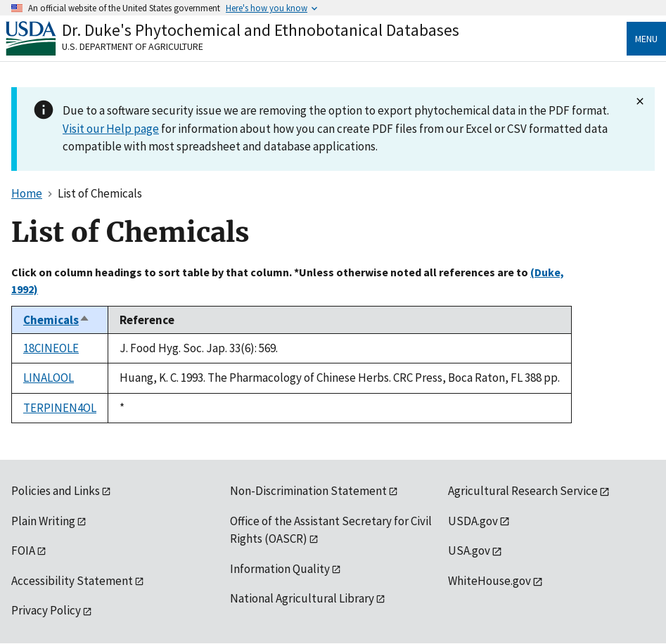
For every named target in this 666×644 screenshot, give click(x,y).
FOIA (23, 550)
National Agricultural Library (302, 598)
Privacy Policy (46, 610)
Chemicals (57, 320)
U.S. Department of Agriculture (133, 46)
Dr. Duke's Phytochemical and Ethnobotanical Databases (261, 30)
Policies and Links (56, 491)
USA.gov (469, 550)
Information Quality (280, 569)
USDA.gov (473, 521)
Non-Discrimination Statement (308, 491)
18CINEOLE (51, 348)
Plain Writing (43, 521)
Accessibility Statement (72, 581)
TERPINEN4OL (60, 408)
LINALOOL (49, 378)
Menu (646, 39)
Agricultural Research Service (523, 491)
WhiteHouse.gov (489, 581)
